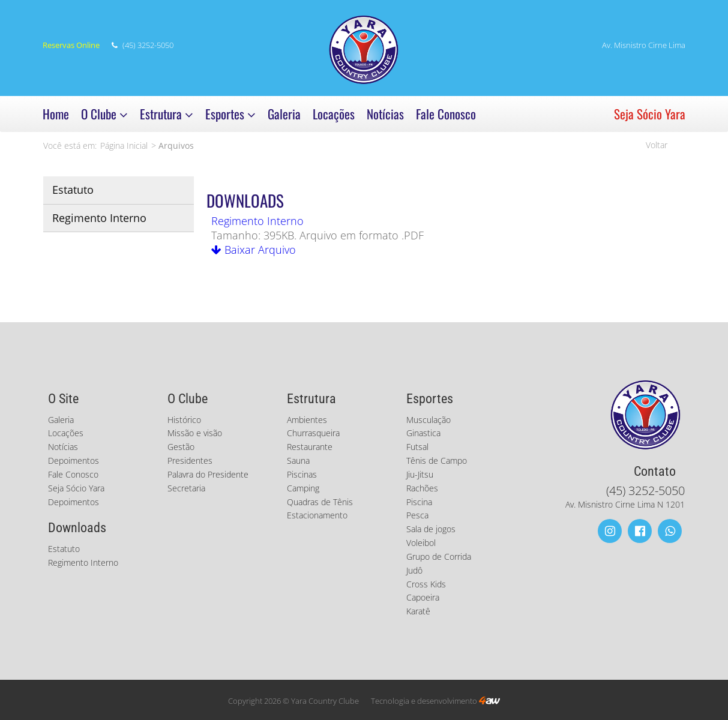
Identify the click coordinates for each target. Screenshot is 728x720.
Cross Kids (426, 584)
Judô (414, 570)
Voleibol (421, 543)
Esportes (230, 114)
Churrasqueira (313, 433)
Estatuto (73, 190)
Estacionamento (317, 515)
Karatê (418, 611)
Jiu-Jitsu (420, 474)
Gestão (181, 447)
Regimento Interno (99, 218)
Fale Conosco (446, 114)
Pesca (417, 515)
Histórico (184, 420)
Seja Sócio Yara (650, 114)
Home (56, 114)
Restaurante (310, 447)
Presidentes (190, 460)
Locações (334, 114)
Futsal (417, 447)
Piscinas (302, 474)
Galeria (284, 114)
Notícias (385, 114)
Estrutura (167, 114)
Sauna (298, 460)
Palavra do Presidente (208, 474)
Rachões (422, 488)
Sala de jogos (431, 529)
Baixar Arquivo (254, 250)
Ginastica (423, 433)
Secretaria (186, 488)
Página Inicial (124, 145)
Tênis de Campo (437, 460)
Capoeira (423, 597)
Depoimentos (74, 460)
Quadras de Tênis (320, 502)
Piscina (419, 502)
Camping (303, 488)
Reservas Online (71, 45)
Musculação (429, 420)
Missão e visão (195, 433)
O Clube (104, 114)
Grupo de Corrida (439, 556)
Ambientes (307, 420)
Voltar (657, 145)
